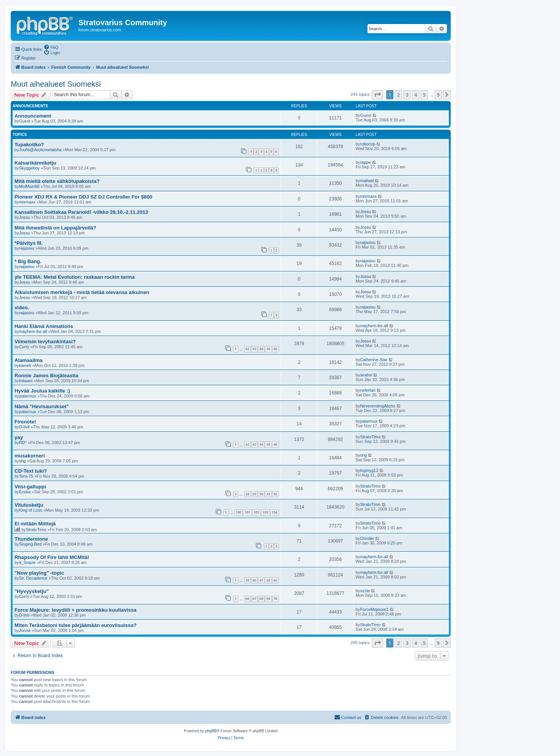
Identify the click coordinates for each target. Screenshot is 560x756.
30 (261, 494)
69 (268, 598)
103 (265, 512)
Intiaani (26, 381)
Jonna (25, 630)
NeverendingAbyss (378, 406)
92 (248, 349)
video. (22, 308)
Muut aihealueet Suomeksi (56, 84)
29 (254, 494)
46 (275, 444)
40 (254, 580)
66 (248, 598)
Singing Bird (30, 544)
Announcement (33, 116)
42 (248, 444)
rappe (366, 162)
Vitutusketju (29, 505)
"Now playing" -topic (39, 573)
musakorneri (30, 456)
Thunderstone (31, 539)
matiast (367, 181)
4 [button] (415, 95)
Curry (24, 347)
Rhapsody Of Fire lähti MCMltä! (52, 557)
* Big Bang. (28, 261)
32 (275, 494)
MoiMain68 (29, 186)
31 (268, 494)
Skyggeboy (29, 168)
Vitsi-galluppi (30, 487)
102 (257, 512)
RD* (23, 443)
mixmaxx (27, 202)
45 (268, 444)
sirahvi (366, 375)
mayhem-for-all (33, 331)
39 (248, 580)
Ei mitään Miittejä (35, 524)
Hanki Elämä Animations (44, 326)
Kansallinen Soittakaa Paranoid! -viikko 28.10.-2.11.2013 (81, 212)
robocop (368, 144)
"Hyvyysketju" (32, 591)
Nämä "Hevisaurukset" (42, 406)
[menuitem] (51, 47)
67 (254, 598)
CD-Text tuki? (31, 471)
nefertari (368, 390)
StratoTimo (370, 437)
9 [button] (438, 95)
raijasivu (27, 248)
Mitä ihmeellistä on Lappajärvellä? (55, 228)
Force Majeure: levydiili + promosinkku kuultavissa (75, 610)
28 (248, 494)
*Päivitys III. (28, 243)
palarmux (28, 396)
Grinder (367, 538)
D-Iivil (24, 427)
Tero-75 (26, 476)
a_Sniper (28, 562)
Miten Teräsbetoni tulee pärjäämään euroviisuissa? (75, 625)
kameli (25, 365)
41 (261, 580)
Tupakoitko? (29, 145)
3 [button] (407, 95)
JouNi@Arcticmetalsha (40, 150)
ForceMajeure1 (374, 609)
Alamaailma (28, 360)
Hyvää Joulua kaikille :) (42, 391)
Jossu (25, 217)
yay (19, 437)
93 (254, 349)
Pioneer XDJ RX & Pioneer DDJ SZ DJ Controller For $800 (83, 197)
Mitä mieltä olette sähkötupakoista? (57, 181)
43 (254, 444)
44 (261, 444)
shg (23, 461)
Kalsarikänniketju (35, 163)
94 (261, 349)
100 (239, 512)
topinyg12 (369, 470)
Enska (25, 492)
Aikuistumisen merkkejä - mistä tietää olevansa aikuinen (82, 292)
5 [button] (424, 95)
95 (268, 349)
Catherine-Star (374, 360)
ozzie (365, 591)
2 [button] (398, 95)
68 (261, 598)
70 (275, 598)
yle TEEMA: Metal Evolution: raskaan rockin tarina (74, 277)
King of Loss (31, 510)
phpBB (211, 731)
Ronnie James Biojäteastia (46, 376)
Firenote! (25, 422)
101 (247, 512)
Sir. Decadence (33, 578)
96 (275, 349)
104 (274, 512)
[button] (377, 95)
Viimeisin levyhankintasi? (45, 342)
